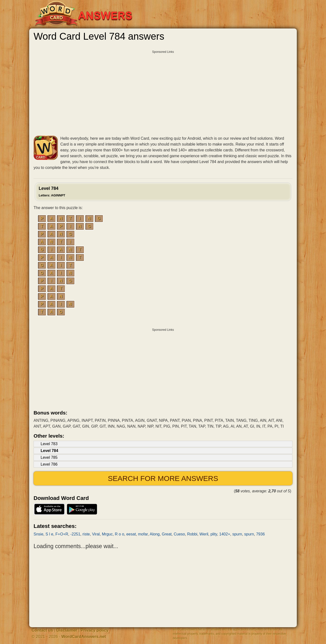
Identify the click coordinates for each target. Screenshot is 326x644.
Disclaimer (67, 630)
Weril (204, 534)
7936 (261, 534)
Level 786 (49, 464)
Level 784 (52, 192)
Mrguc (107, 534)
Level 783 (49, 444)
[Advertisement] (163, 86)
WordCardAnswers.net (84, 637)
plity (214, 534)
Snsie (38, 534)
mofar (143, 534)
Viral (96, 534)
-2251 (75, 534)
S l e (49, 534)
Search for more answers (163, 478)
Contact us (42, 630)
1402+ (225, 534)
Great (167, 534)
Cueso (179, 534)
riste (86, 534)
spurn (237, 534)
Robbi (192, 534)
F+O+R (62, 534)
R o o (119, 534)
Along (155, 534)
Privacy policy (95, 630)
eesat (131, 534)
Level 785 (49, 457)
